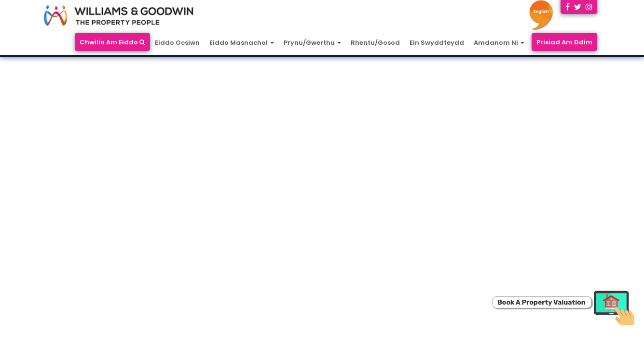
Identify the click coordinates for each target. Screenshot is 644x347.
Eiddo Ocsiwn (177, 43)
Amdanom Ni (499, 43)
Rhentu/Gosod (375, 43)
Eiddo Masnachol (242, 43)
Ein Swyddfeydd (437, 43)
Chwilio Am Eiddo (112, 42)
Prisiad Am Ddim (564, 42)
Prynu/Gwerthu (312, 43)
